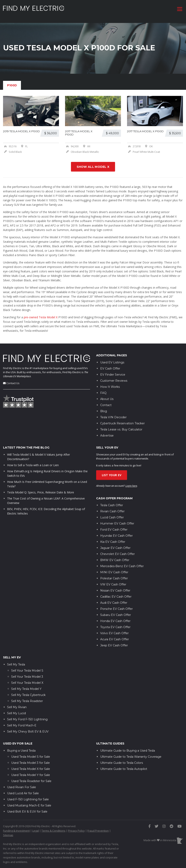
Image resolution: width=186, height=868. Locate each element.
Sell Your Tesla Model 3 (27, 673)
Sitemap (8, 832)
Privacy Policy (76, 827)
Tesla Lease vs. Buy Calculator (121, 426)
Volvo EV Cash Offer (114, 630)
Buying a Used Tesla (21, 747)
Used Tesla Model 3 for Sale (30, 759)
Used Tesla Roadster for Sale (31, 778)
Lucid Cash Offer (112, 514)
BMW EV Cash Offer (115, 557)
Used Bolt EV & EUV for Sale (27, 808)
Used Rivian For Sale (22, 784)
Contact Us (13, 380)
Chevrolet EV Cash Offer (117, 550)
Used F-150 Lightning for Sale (28, 796)
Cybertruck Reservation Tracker (122, 420)
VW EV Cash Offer (113, 581)
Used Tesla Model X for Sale (31, 765)
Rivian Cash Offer (112, 508)
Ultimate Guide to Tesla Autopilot (124, 765)
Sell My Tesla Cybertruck (28, 691)
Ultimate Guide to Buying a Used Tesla (128, 747)
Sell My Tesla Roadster (27, 698)
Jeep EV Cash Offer (114, 642)
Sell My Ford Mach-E (22, 722)
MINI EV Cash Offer (114, 569)
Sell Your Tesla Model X (27, 679)
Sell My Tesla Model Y (26, 685)
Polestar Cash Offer (114, 575)
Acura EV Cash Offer (115, 636)
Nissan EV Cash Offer (115, 587)
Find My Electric (12, 365)
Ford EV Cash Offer (114, 526)
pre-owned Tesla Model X (41, 317)
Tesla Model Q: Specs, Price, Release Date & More (41, 489)
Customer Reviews (114, 377)
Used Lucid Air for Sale (23, 790)
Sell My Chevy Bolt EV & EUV (28, 728)
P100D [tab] (12, 85)
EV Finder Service (113, 371)
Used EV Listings (112, 359)
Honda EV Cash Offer (115, 618)
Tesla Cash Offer (112, 502)
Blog (104, 408)
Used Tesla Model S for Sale (31, 753)
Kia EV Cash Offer (113, 538)
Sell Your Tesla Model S (27, 667)
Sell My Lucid (16, 710)
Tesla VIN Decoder (113, 414)
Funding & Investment (16, 827)
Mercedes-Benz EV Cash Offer (122, 563)
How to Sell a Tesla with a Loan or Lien (33, 462)
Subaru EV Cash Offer (116, 611)
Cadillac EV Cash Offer (116, 593)
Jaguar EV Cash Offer (115, 544)
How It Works (110, 383)
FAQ (103, 389)
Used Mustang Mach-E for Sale (29, 802)
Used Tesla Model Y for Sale (31, 772)
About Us (107, 396)
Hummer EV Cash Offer (117, 520)
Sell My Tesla (16, 661)
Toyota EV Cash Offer (115, 624)
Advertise (107, 432)
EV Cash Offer (110, 365)
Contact (106, 402)
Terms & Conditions (53, 827)
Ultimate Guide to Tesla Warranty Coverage (131, 753)
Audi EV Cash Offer (114, 599)
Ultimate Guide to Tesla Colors (122, 759)
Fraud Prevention (98, 827)
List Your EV (112, 472)
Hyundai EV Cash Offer (116, 532)
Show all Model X (93, 167)
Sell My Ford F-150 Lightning (27, 716)
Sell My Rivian (17, 704)
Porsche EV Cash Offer (116, 605)
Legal (36, 827)
